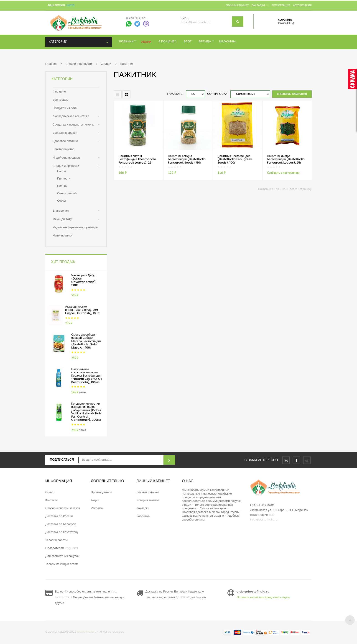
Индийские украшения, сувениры (75, 227)
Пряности (64, 178)
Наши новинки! (63, 235)
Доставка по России (59, 516)
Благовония (61, 211)
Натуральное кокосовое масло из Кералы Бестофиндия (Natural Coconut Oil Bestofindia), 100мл (87, 376)
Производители (101, 492)
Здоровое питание (65, 141)
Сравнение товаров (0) (292, 94)
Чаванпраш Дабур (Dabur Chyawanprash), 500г (84, 280)
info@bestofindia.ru (264, 520)
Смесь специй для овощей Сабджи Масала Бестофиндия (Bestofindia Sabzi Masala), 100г (86, 341)
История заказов (148, 500)
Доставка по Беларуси (61, 524)
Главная (51, 64)
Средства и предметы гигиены (74, 124)
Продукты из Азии (65, 108)
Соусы (62, 201)
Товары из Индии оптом (62, 564)
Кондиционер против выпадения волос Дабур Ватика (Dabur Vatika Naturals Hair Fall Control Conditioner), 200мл (86, 412)
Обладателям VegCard (62, 548)
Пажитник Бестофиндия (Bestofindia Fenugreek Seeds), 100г (235, 159)
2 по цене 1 (60, 91)
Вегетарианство (64, 149)
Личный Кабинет (148, 492)
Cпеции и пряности (79, 64)
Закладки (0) (260, 5)
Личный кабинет (237, 5)
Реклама (97, 508)
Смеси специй (67, 193)
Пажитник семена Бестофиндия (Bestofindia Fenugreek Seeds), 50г (187, 159)
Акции (95, 500)
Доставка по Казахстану (62, 532)
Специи (106, 64)
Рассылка (143, 516)
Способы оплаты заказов (63, 508)
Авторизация (302, 5)
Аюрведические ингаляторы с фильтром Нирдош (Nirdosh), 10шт (82, 310)
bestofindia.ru (87, 632)
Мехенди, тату (62, 219)
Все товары (61, 100)
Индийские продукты (67, 158)
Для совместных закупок (62, 556)
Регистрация (281, 5)
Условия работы (56, 540)
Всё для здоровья (65, 133)
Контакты (52, 500)
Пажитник (127, 64)
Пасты (61, 171)
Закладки (143, 508)
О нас (49, 492)
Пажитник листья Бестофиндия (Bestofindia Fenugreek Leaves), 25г (137, 159)
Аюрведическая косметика (71, 116)
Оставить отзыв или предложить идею (263, 597)
